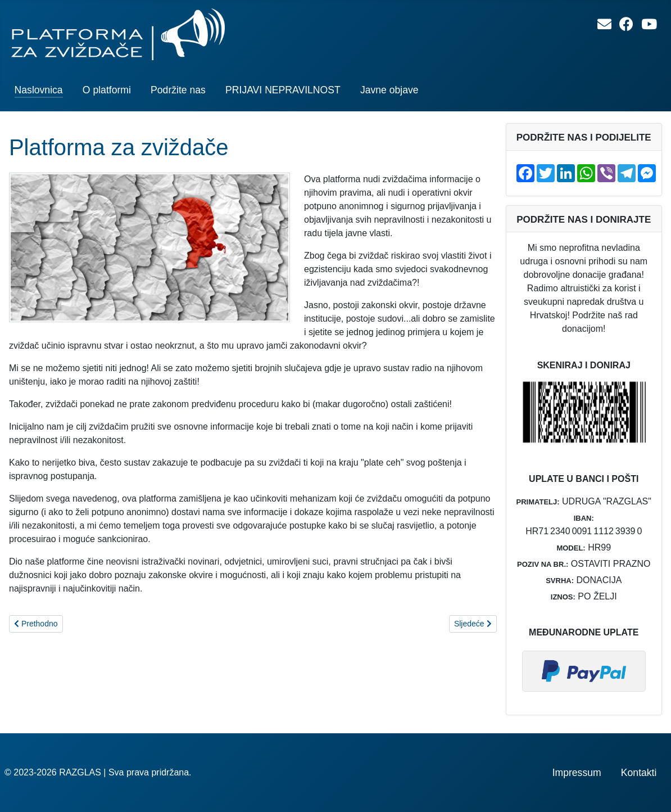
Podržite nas (178, 90)
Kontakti (639, 773)
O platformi (107, 90)
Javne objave (389, 90)
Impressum (577, 773)
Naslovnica (39, 90)
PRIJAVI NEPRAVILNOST (283, 90)
